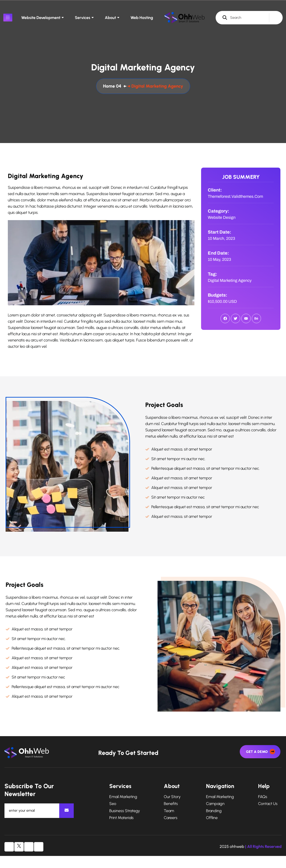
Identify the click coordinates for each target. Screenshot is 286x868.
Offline (212, 830)
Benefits (171, 816)
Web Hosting (142, 18)
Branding (214, 823)
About (110, 18)
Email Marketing (123, 809)
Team (169, 823)
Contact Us (268, 816)
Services (83, 18)
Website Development (41, 18)
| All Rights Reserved (263, 859)
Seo (113, 816)
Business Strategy (125, 823)
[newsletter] (66, 823)
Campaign (215, 816)
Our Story (172, 809)
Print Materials (121, 830)
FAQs (263, 809)
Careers (171, 830)
